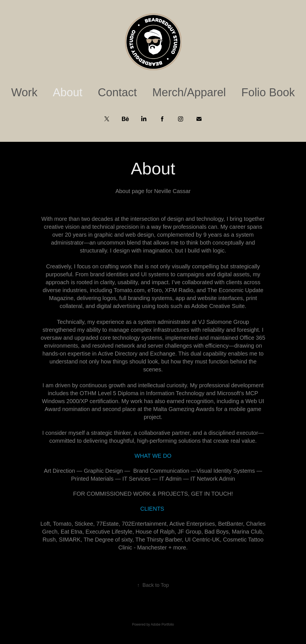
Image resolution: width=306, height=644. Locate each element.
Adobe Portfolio (162, 624)
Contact (117, 92)
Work (24, 92)
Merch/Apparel (189, 92)
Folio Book (268, 92)
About (68, 92)
